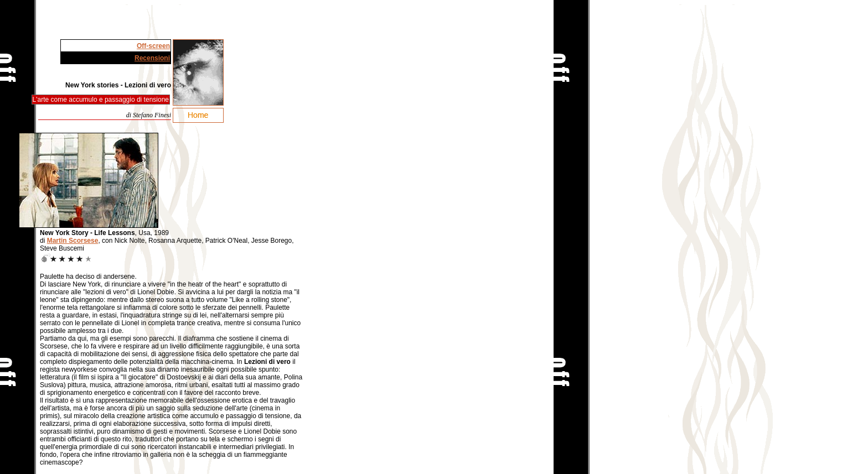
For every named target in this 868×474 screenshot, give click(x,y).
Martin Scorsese (73, 241)
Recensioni (152, 58)
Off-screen (153, 46)
